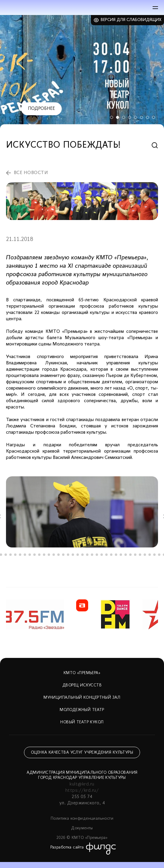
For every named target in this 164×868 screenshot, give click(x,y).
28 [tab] (126, 555)
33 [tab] (150, 555)
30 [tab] (135, 555)
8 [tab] (154, 117)
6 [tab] (142, 117)
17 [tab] (73, 555)
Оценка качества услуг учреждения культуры (82, 753)
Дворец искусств (82, 685)
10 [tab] (39, 555)
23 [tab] (102, 555)
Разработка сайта (67, 847)
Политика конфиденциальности (82, 819)
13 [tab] (54, 555)
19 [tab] (82, 555)
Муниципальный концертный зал (82, 698)
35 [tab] (159, 555)
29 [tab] (130, 555)
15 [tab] (63, 555)
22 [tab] (97, 555)
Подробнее (41, 109)
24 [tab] (106, 555)
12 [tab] (49, 555)
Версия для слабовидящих (131, 20)
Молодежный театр (82, 710)
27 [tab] (121, 555)
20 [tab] (87, 555)
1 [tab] (112, 117)
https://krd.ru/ (82, 791)
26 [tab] (116, 555)
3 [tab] (124, 117)
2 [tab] (118, 117)
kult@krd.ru (82, 784)
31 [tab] (140, 555)
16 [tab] (68, 555)
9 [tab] (34, 555)
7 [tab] (148, 117)
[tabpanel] (82, 72)
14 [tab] (58, 555)
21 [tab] (92, 555)
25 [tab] (111, 555)
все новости (31, 173)
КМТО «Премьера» (82, 673)
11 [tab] (44, 555)
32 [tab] (145, 555)
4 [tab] (130, 117)
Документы (82, 828)
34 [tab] (154, 555)
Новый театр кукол (82, 722)
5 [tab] (136, 117)
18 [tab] (78, 555)
